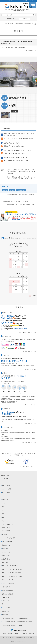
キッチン (4, 496)
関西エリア (18, 633)
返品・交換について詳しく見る (29, 442)
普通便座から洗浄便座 (8, 594)
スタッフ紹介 (32, 633)
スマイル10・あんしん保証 (9, 538)
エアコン (4, 510)
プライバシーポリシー (14, 638)
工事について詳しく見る (30, 369)
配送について (6, 615)
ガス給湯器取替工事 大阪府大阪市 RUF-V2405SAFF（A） (19, 204)
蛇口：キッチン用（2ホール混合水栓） (12, 573)
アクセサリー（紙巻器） (8, 583)
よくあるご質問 (6, 608)
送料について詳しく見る (30, 423)
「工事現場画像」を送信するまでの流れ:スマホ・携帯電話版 (17, 622)
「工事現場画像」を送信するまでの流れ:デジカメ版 (15, 618)
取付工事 (12, 190)
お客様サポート (6, 527)
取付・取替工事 (6, 531)
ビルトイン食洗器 (7, 489)
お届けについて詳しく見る (30, 405)
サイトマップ (5, 638)
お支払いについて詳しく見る (29, 351)
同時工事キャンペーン (8, 542)
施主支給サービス (7, 545)
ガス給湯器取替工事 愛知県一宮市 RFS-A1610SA (16, 201)
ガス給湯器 (5, 478)
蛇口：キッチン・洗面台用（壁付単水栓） (13, 576)
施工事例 (4, 534)
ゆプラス (5, 190)
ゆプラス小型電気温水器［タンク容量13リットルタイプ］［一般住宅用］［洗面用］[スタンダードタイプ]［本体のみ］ (21, 172)
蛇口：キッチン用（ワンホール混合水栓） (13, 569)
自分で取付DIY (6, 562)
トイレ (4, 503)
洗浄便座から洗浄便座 (8, 590)
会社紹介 (5, 633)
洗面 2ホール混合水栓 (8, 580)
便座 (3, 507)
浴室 (3, 514)
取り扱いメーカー (7, 552)
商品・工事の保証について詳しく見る (27, 332)
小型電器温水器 (21, 48)
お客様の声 (5, 549)
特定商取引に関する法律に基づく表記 (27, 638)
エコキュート (6, 482)
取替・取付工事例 (9, 23)
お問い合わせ (6, 556)
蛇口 (3, 517)
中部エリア (25, 633)
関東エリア (11, 633)
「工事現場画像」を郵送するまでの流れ (12, 625)
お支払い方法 (6, 611)
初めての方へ (6, 604)
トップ (3, 23)
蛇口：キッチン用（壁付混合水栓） (11, 566)
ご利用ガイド (6, 600)
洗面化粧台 (5, 500)
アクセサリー (6, 521)
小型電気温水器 (21, 190)
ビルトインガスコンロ (8, 493)
